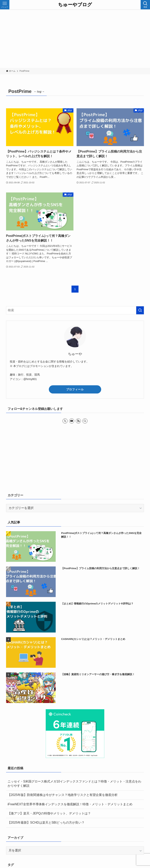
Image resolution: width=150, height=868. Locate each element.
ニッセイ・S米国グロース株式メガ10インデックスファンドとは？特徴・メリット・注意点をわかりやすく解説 (74, 784)
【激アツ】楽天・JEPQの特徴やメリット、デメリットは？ (49, 813)
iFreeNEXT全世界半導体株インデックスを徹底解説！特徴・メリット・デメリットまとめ (70, 804)
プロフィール (75, 389)
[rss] (78, 421)
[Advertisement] (75, 39)
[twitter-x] (65, 421)
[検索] (85, 421)
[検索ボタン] (145, 5)
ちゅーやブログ (75, 5)
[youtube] (72, 421)
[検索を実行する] (140, 310)
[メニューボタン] (5, 5)
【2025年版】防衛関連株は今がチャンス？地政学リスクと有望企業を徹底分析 (63, 795)
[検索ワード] (75, 310)
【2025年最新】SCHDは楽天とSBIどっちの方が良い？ (46, 823)
